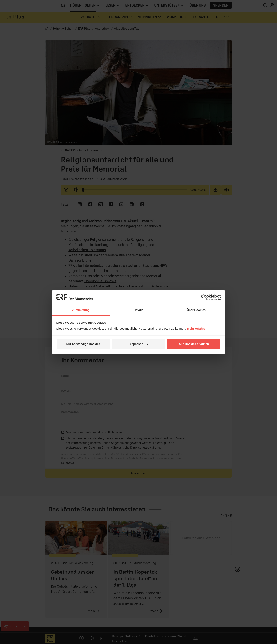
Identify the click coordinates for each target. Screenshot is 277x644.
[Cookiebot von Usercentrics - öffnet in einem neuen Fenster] (204, 297)
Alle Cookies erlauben (194, 344)
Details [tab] (138, 310)
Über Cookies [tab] (196, 310)
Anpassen (139, 344)
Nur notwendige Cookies (83, 344)
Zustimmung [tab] (81, 310)
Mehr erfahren (197, 329)
